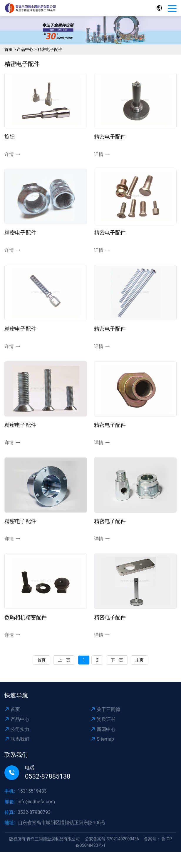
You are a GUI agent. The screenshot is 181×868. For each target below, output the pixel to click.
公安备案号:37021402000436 (112, 839)
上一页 (64, 660)
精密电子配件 (50, 49)
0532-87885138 (48, 776)
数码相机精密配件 (26, 617)
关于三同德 (105, 709)
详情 (12, 154)
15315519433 (32, 791)
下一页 (117, 660)
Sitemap (102, 739)
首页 (9, 49)
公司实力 (17, 729)
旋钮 (10, 137)
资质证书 (103, 719)
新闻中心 (103, 729)
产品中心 (25, 49)
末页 (140, 660)
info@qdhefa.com (36, 802)
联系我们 (17, 739)
